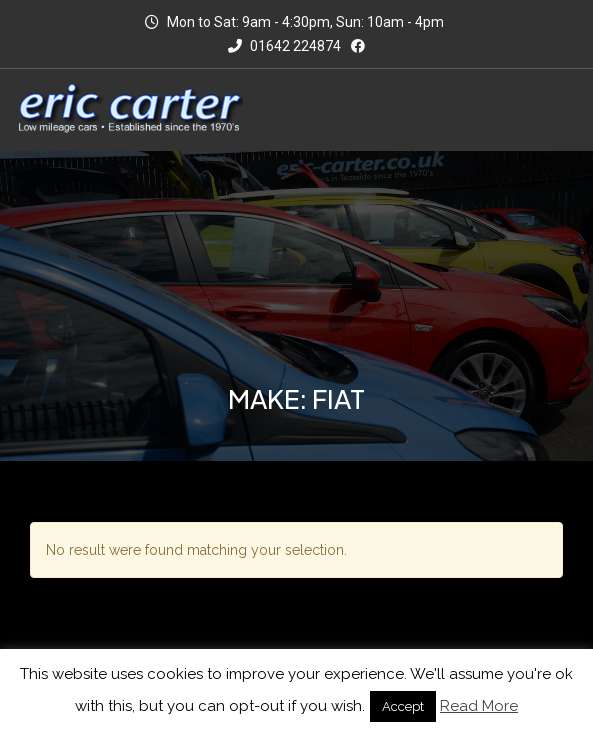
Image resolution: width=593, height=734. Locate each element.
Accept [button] (403, 706)
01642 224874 (284, 46)
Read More (479, 706)
